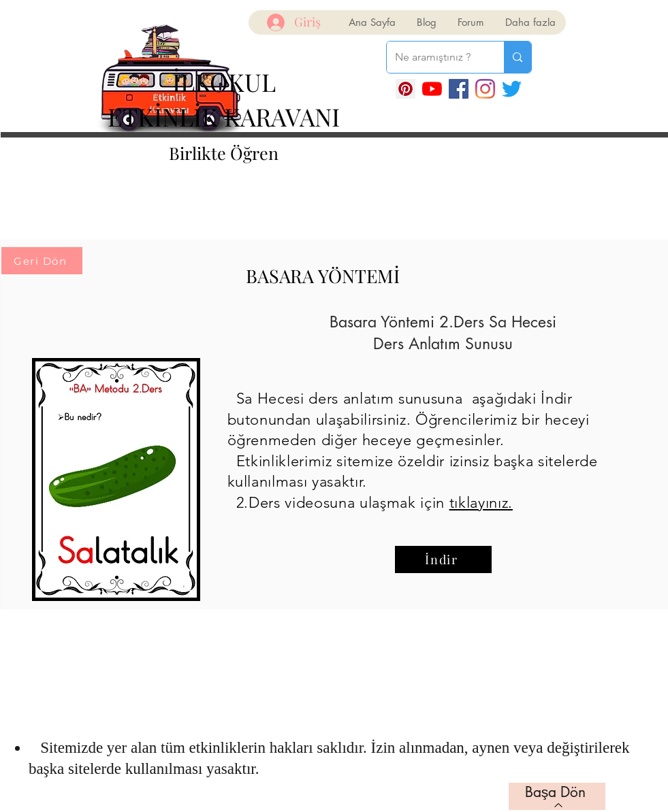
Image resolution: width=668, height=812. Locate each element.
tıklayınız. (481, 503)
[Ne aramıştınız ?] (435, 57)
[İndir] (443, 559)
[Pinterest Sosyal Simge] (405, 89)
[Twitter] (512, 89)
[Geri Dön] (42, 261)
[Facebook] (459, 89)
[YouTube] (432, 89)
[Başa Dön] (557, 796)
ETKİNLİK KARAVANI (224, 116)
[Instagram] (485, 89)
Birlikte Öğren (224, 153)
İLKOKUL (224, 82)
